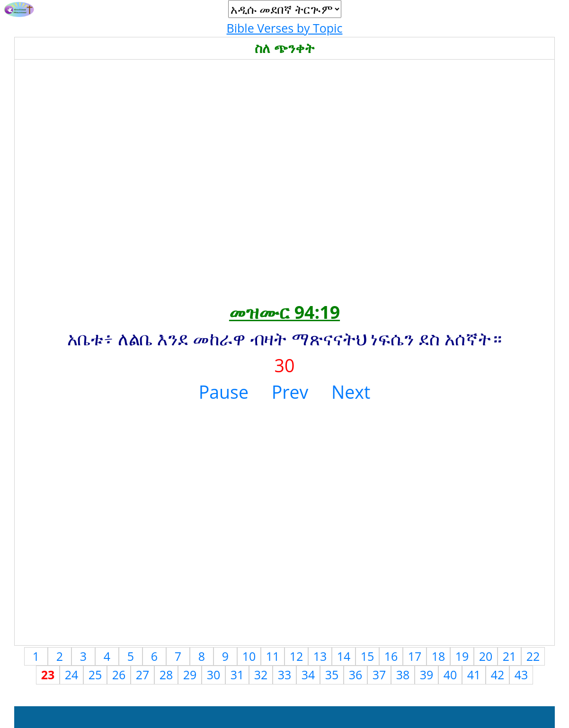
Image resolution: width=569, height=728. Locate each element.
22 (533, 656)
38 (403, 675)
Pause (224, 392)
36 (356, 675)
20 (486, 656)
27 (143, 675)
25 (95, 675)
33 (285, 675)
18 (439, 656)
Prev (290, 392)
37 (379, 675)
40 (450, 675)
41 (474, 675)
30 (214, 675)
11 (273, 656)
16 (391, 656)
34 (308, 675)
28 (166, 675)
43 (521, 675)
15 (368, 656)
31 (237, 675)
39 (427, 675)
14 (344, 656)
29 (190, 675)
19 (462, 656)
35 (332, 675)
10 (249, 656)
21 (510, 656)
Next (351, 392)
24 (72, 675)
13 (320, 656)
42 (498, 675)
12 (297, 656)
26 (119, 675)
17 (415, 656)
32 (261, 675)
